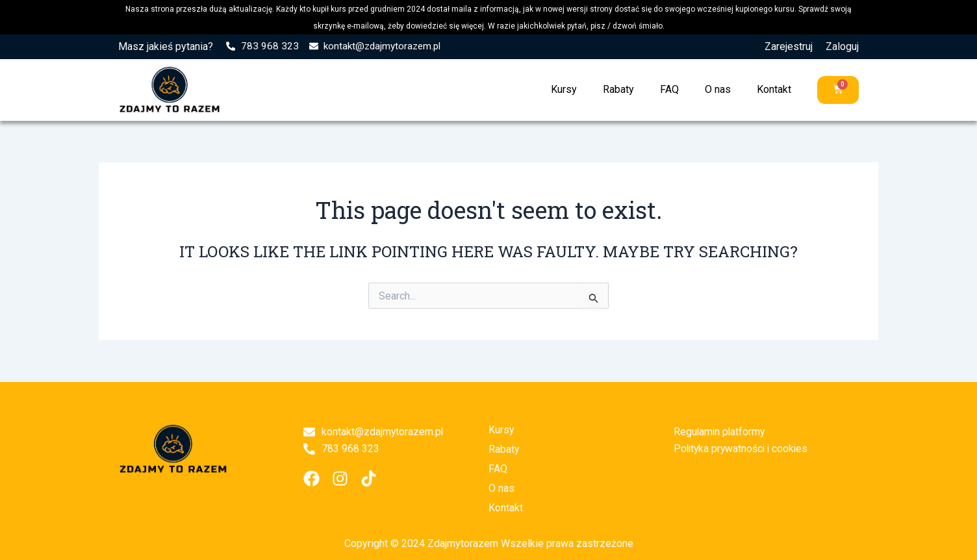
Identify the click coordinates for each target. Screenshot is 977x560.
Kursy (564, 89)
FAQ (669, 89)
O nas (718, 89)
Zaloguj (842, 46)
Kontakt (774, 89)
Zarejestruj (789, 46)
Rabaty (618, 89)
